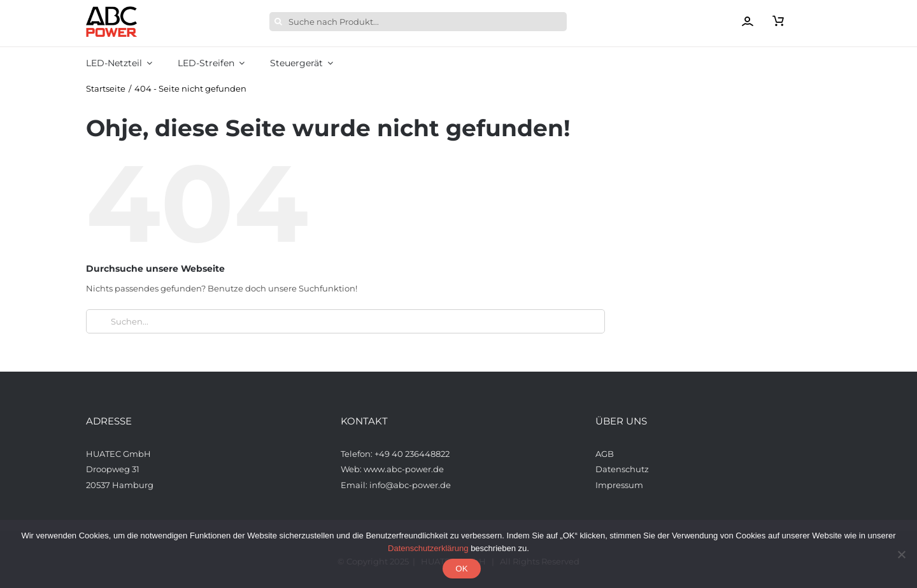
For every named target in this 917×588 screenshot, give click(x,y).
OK (461, 569)
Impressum (619, 485)
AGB (606, 454)
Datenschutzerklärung (428, 548)
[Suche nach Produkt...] (418, 22)
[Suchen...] (345, 321)
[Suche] (279, 22)
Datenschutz (622, 469)
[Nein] (901, 554)
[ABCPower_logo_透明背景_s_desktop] (111, 10)
